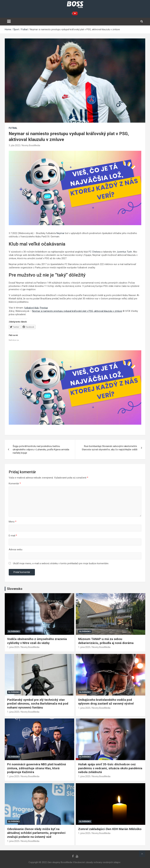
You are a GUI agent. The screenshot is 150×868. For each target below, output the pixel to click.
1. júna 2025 (13, 647)
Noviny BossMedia (31, 145)
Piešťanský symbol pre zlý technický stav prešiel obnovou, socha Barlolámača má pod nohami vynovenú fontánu (38, 704)
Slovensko (14, 631)
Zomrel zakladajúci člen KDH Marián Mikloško (110, 829)
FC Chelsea (95, 252)
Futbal (13, 128)
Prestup (44, 308)
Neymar (60, 233)
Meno (13, 522)
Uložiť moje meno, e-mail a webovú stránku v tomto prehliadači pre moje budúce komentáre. (61, 563)
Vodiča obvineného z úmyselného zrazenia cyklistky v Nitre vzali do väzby (37, 641)
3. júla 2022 (14, 145)
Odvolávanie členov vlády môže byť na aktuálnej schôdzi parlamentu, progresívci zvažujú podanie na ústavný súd (36, 833)
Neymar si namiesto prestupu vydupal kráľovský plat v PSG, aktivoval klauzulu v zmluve (77, 311)
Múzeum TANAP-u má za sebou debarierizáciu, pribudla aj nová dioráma (106, 641)
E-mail (13, 536)
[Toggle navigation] (9, 21)
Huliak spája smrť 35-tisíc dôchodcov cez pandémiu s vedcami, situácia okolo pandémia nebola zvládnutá (110, 768)
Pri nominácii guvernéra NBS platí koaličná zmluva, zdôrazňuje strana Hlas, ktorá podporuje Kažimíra (36, 768)
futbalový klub (31, 308)
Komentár (15, 484)
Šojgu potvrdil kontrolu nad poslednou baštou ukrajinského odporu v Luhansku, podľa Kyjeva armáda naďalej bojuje (41, 450)
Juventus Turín (124, 252)
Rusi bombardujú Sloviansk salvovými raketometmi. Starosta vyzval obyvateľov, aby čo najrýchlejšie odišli (110, 448)
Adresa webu (16, 550)
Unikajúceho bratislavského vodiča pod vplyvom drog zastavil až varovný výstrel (106, 702)
